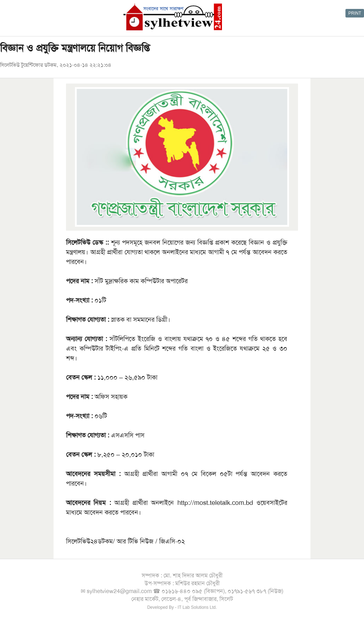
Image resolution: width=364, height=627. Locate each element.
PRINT (355, 13)
